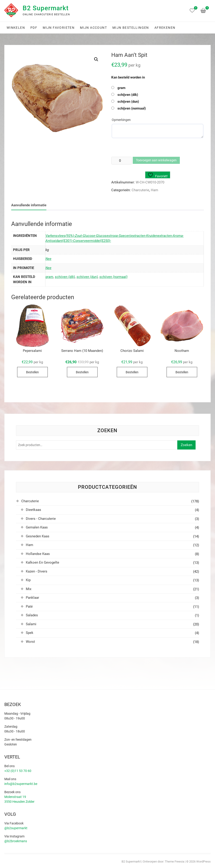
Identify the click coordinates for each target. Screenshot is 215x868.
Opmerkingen (121, 120)
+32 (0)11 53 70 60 (18, 771)
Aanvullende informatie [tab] (29, 205)
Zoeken (186, 445)
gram (121, 88)
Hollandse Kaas (38, 554)
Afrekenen (165, 28)
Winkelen (16, 28)
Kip (28, 580)
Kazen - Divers (37, 571)
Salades (32, 615)
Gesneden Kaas (38, 536)
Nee (48, 259)
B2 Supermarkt (46, 8)
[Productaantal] (122, 161)
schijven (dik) (128, 95)
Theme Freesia (174, 861)
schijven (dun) (128, 102)
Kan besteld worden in (128, 77)
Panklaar (32, 598)
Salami (31, 624)
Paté (29, 607)
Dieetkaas (33, 510)
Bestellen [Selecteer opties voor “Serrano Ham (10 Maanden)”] (82, 372)
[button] (96, 59)
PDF (34, 28)
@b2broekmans (16, 841)
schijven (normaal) (132, 108)
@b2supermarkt (16, 828)
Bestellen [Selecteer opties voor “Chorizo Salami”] (132, 372)
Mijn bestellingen (131, 28)
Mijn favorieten (59, 28)
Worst (30, 642)
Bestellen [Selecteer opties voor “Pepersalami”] (32, 372)
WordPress (203, 861)
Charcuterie (140, 190)
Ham (154, 190)
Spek (30, 633)
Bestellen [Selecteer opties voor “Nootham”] (182, 372)
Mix (29, 589)
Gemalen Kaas (37, 527)
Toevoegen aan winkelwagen (156, 160)
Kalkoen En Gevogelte (42, 562)
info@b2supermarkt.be (21, 784)
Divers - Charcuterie (41, 519)
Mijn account (93, 28)
